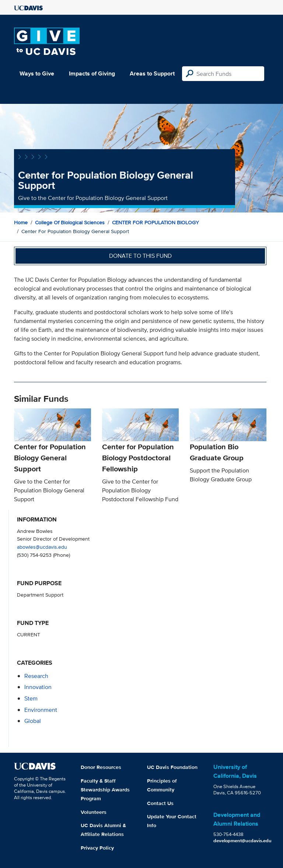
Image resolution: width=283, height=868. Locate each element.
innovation (38, 687)
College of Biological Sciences (70, 222)
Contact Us (160, 803)
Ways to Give (37, 73)
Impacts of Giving (92, 73)
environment (41, 710)
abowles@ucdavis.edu (42, 547)
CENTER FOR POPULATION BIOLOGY (156, 222)
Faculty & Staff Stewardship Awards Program (105, 790)
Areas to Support (152, 73)
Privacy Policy (97, 848)
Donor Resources (101, 767)
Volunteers (94, 812)
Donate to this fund (140, 256)
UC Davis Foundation (172, 767)
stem (31, 698)
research (36, 676)
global (33, 721)
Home (21, 222)
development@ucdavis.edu (242, 841)
